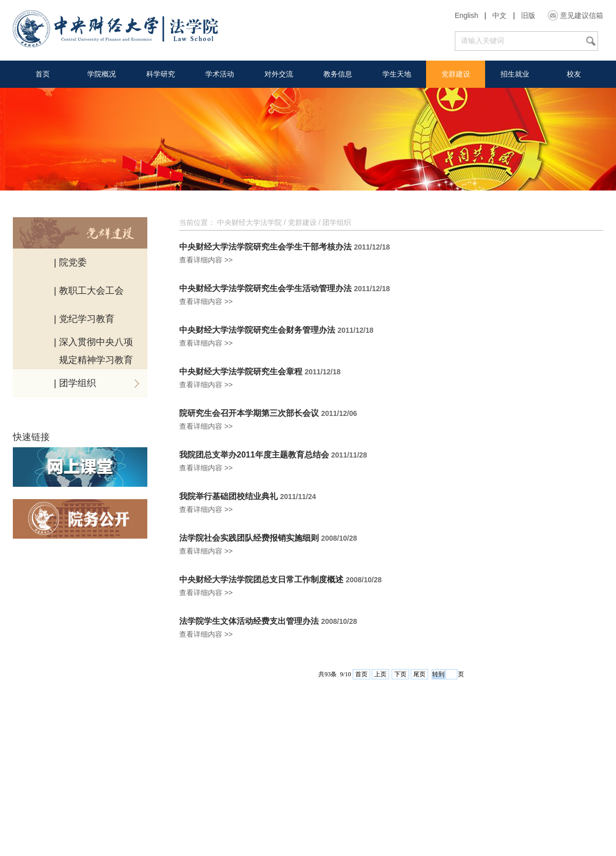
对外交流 (279, 74)
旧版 (528, 15)
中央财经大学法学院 (249, 222)
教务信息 (338, 74)
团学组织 (337, 222)
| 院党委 (70, 262)
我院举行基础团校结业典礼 (228, 497)
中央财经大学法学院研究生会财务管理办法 (257, 330)
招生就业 (515, 74)
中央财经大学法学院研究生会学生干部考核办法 (265, 247)
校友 (574, 74)
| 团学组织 (75, 383)
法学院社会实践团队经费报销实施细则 (249, 538)
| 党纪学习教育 (84, 319)
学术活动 (220, 74)
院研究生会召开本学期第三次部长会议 (249, 413)
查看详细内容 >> (206, 260)
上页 (380, 674)
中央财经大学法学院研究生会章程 (241, 372)
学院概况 (102, 74)
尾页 (419, 674)
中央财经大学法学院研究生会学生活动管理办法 (265, 289)
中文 (499, 15)
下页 (400, 674)
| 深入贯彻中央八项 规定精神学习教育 (93, 351)
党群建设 (456, 74)
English (467, 15)
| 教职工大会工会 (89, 291)
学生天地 (397, 74)
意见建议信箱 (582, 15)
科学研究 (161, 74)
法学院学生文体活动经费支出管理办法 (249, 621)
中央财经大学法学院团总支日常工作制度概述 (261, 580)
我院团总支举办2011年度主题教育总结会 (254, 455)
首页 (43, 74)
